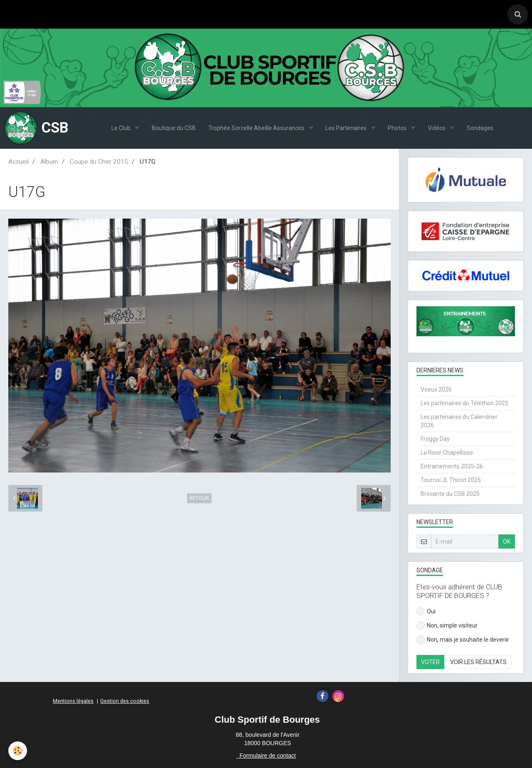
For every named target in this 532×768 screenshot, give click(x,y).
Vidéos (437, 128)
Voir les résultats (478, 662)
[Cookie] (18, 751)
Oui (426, 611)
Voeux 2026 (436, 389)
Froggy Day (435, 439)
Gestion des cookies (125, 701)
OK (507, 542)
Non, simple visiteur (447, 625)
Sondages (480, 128)
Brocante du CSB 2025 (450, 494)
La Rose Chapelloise (447, 453)
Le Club (122, 128)
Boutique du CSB (174, 128)
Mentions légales (73, 701)
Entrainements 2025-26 (452, 466)
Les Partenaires (347, 128)
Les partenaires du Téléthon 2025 (464, 403)
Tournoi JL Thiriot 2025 (451, 480)
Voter (430, 662)
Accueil (18, 162)
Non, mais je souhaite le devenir (463, 640)
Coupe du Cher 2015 (99, 162)
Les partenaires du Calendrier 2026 (459, 421)
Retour (199, 498)
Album (49, 162)
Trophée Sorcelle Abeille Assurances (257, 128)
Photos (398, 128)
